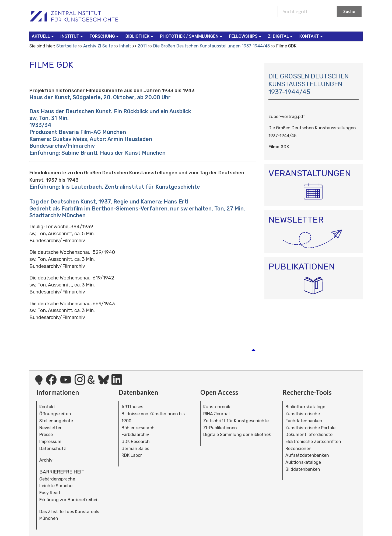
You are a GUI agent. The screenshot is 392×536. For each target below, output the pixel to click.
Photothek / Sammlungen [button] (192, 36)
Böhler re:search (138, 428)
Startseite (66, 46)
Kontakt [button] (312, 36)
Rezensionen (298, 449)
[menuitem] (44, 36)
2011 (142, 46)
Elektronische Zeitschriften (313, 442)
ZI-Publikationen (220, 428)
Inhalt (125, 46)
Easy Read (50, 493)
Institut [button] (72, 36)
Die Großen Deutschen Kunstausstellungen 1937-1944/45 (212, 46)
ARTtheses (132, 407)
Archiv (46, 460)
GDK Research (136, 442)
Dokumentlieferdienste (309, 435)
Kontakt (47, 407)
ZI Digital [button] (281, 36)
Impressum (50, 442)
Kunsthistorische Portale (310, 428)
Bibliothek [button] (140, 36)
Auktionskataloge (303, 462)
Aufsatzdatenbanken (307, 455)
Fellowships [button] (246, 36)
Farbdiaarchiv (135, 435)
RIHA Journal (216, 414)
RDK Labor (132, 455)
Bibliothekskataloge (305, 407)
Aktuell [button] (43, 36)
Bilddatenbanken (303, 469)
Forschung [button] (105, 36)
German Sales (135, 449)
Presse (46, 435)
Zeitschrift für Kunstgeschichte (236, 421)
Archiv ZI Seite (98, 46)
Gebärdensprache (57, 479)
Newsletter (50, 428)
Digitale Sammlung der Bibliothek (237, 435)
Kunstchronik (217, 407)
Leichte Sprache (56, 486)
